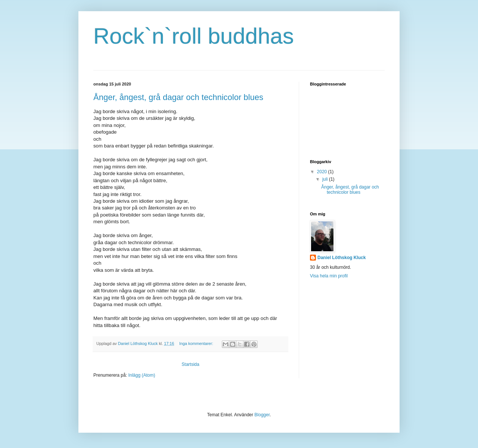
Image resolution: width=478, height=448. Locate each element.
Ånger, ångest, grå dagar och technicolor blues (178, 97)
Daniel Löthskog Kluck (342, 258)
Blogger (262, 415)
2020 (323, 172)
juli (326, 179)
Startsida (190, 364)
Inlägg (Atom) (142, 375)
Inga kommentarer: (197, 343)
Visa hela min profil (329, 276)
